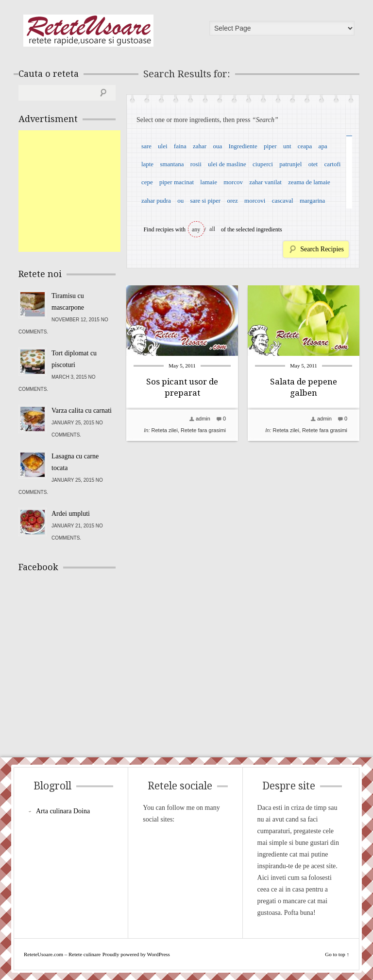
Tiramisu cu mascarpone (68, 302)
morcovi (255, 201)
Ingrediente (243, 146)
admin (203, 419)
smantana (172, 164)
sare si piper (205, 201)
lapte (147, 164)
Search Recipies (322, 249)
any (196, 229)
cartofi (332, 164)
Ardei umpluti (71, 514)
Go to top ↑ (337, 954)
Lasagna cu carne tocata (75, 462)
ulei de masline (227, 164)
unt (287, 146)
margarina (312, 201)
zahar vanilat (265, 182)
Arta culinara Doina (63, 811)
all (212, 229)
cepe (147, 182)
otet (313, 164)
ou (180, 201)
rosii (196, 164)
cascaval (283, 201)
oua (217, 146)
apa (323, 146)
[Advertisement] (91, 191)
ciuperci (263, 164)
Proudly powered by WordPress (136, 954)
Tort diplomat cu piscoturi (74, 359)
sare (146, 146)
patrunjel (290, 164)
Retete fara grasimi (203, 430)
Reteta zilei (165, 430)
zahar (200, 146)
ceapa (305, 146)
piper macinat (177, 182)
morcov (233, 182)
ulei (163, 146)
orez (232, 201)
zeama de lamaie (309, 182)
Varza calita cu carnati (82, 411)
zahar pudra (156, 201)
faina (180, 146)
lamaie (209, 182)
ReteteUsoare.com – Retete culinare (88, 31)
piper (270, 146)
